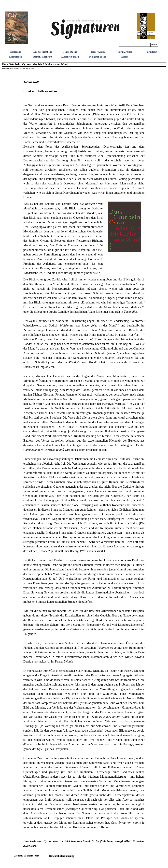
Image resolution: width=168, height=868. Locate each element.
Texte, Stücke (70, 52)
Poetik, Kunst (125, 52)
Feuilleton (152, 52)
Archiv (125, 57)
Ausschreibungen (70, 57)
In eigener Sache (97, 57)
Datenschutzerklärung (62, 856)
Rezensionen (15, 57)
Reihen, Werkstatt (43, 57)
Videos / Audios (97, 52)
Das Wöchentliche (43, 52)
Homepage (15, 52)
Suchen (154, 45)
